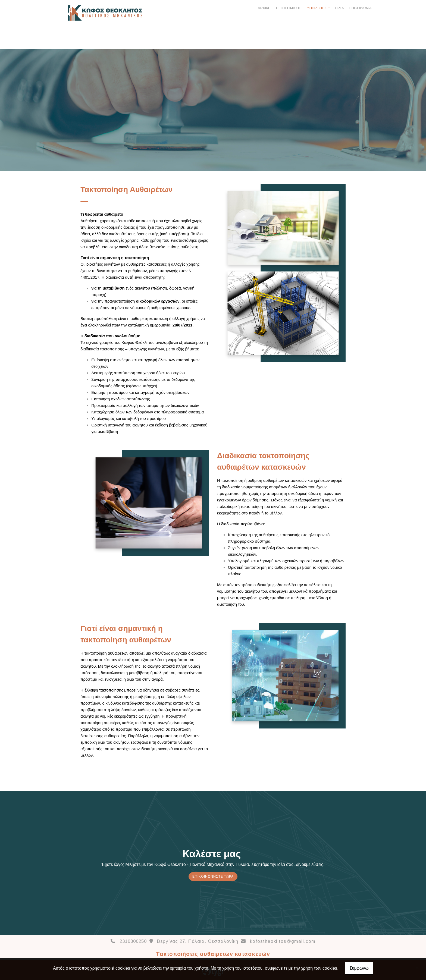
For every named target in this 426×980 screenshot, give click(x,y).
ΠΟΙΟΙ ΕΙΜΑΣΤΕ (289, 8)
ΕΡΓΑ (340, 8)
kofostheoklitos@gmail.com (283, 941)
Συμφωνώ (359, 968)
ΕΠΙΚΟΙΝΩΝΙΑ (361, 8)
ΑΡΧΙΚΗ (264, 8)
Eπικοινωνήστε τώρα (213, 877)
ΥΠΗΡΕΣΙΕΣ (317, 8)
